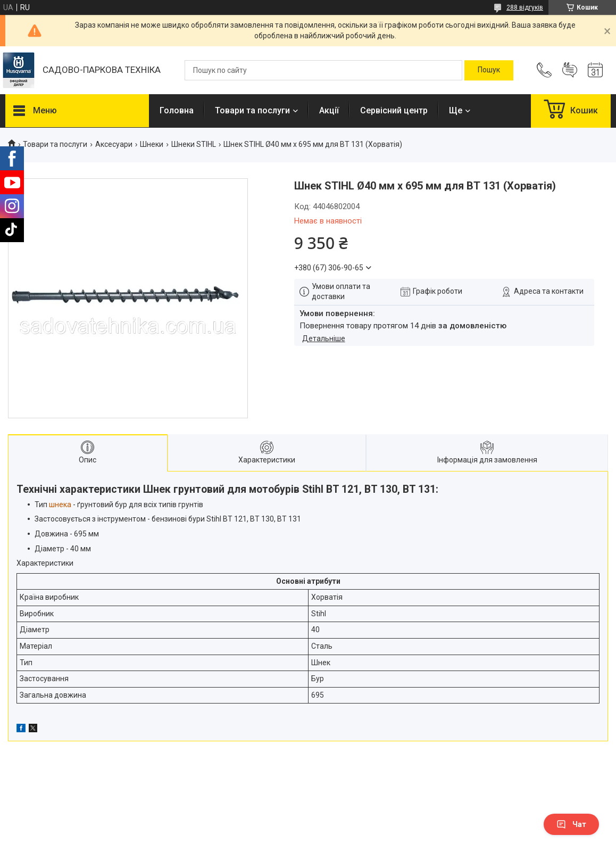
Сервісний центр (394, 110)
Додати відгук (570, 70)
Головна (177, 110)
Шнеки (152, 144)
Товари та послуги (252, 110)
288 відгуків (525, 7)
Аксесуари (114, 144)
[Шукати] (489, 70)
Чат (571, 824)
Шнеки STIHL (194, 144)
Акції (329, 110)
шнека (60, 504)
